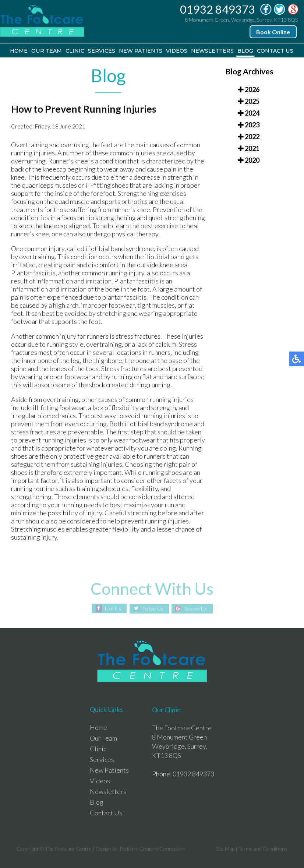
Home (19, 51)
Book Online (273, 32)
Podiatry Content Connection (153, 849)
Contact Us (275, 51)
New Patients (141, 51)
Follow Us (153, 609)
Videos (177, 51)
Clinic (75, 51)
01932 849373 (218, 9)
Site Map (225, 849)
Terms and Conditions (263, 849)
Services (102, 51)
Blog (245, 51)
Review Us (197, 609)
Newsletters (212, 51)
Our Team (47, 51)
